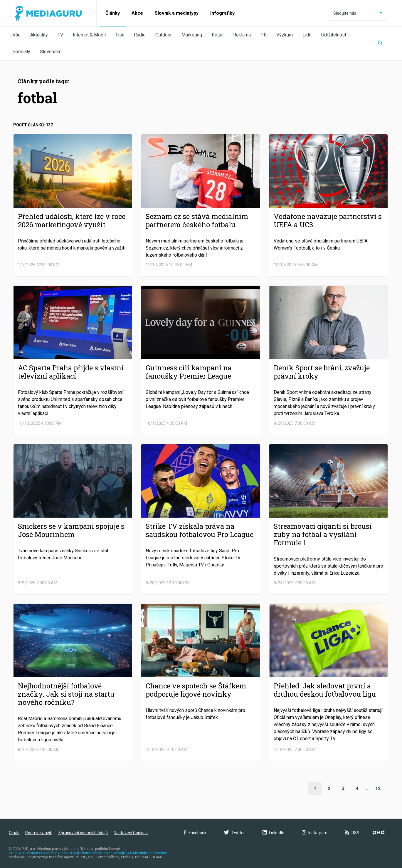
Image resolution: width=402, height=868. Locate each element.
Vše (17, 35)
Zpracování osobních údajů (83, 833)
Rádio (140, 35)
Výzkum (285, 35)
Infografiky (222, 13)
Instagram (315, 833)
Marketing (192, 35)
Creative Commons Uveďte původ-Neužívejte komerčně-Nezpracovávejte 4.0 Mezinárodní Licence (88, 853)
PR (264, 35)
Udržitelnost (334, 35)
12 (378, 788)
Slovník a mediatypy (177, 13)
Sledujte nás (358, 13)
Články (113, 13)
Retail (218, 35)
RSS (352, 833)
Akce (137, 13)
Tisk (120, 35)
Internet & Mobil (89, 35)
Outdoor (164, 35)
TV (60, 35)
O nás (14, 833)
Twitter (234, 833)
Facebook (195, 833)
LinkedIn (273, 833)
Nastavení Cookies (131, 833)
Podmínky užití (39, 833)
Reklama (242, 35)
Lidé (307, 35)
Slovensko (51, 52)
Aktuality (39, 35)
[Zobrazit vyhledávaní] (380, 44)
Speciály (21, 52)
